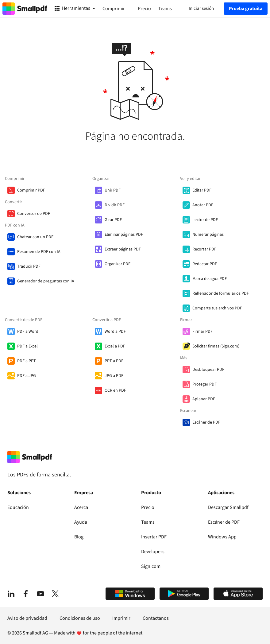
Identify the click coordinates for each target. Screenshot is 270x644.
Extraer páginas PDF (123, 249)
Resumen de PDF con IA (39, 252)
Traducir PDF (29, 266)
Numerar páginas (208, 235)
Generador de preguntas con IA (46, 281)
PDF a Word (28, 332)
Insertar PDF (154, 537)
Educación (18, 507)
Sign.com (151, 566)
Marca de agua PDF (210, 279)
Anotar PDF (203, 205)
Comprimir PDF (31, 190)
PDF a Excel (27, 346)
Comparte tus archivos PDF (217, 308)
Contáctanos (156, 618)
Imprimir (121, 618)
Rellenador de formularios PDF (221, 293)
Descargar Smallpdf (228, 507)
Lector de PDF (205, 220)
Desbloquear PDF (208, 370)
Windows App (222, 537)
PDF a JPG (27, 376)
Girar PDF (113, 220)
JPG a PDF (114, 376)
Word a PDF (115, 332)
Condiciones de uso (80, 618)
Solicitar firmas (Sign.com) (216, 346)
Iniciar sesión (201, 8)
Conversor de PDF (34, 214)
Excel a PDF (115, 346)
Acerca (81, 507)
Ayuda (81, 522)
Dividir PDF (115, 205)
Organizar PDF (118, 264)
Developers (153, 552)
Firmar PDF (202, 332)
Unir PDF (113, 190)
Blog (79, 537)
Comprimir (114, 9)
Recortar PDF (204, 249)
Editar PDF (202, 190)
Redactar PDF (205, 264)
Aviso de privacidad (27, 618)
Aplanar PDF (204, 399)
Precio (148, 507)
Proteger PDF (204, 384)
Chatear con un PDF (35, 237)
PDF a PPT (27, 361)
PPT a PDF (114, 361)
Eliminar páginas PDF (124, 235)
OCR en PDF (115, 390)
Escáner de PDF (206, 422)
